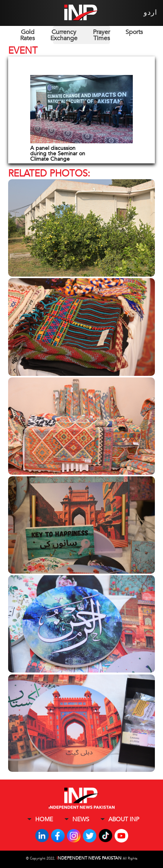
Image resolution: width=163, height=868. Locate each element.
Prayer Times (101, 35)
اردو (150, 13)
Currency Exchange (64, 35)
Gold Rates (27, 35)
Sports (134, 32)
